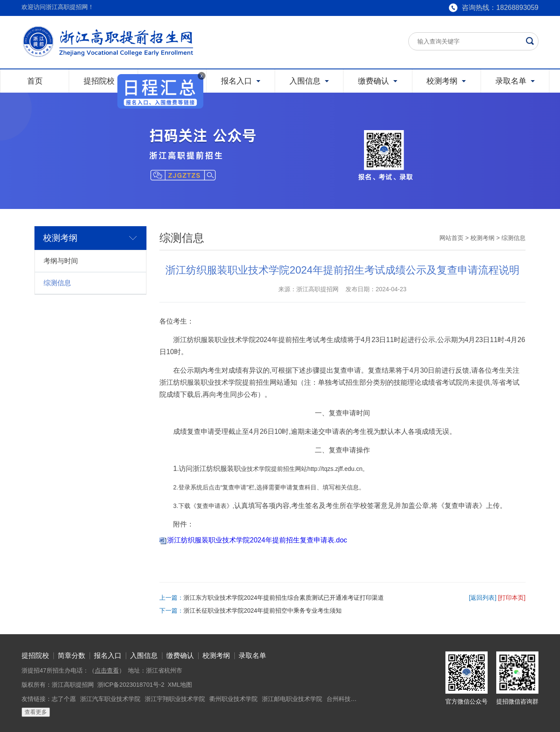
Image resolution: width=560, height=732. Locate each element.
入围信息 (144, 656)
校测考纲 (482, 238)
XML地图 (180, 685)
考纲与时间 (61, 261)
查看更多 (36, 712)
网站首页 (451, 238)
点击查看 (107, 670)
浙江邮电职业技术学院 (292, 699)
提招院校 (35, 656)
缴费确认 (180, 656)
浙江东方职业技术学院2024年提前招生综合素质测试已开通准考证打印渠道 (284, 598)
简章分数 (72, 656)
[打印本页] (512, 598)
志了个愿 (64, 699)
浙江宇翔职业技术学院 (175, 699)
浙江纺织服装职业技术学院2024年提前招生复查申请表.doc (257, 540)
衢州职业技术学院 (233, 699)
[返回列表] (483, 598)
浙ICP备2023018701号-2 (131, 685)
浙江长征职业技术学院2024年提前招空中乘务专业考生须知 (263, 611)
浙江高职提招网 (73, 685)
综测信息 (57, 283)
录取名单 (252, 656)
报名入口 (108, 656)
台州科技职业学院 (351, 699)
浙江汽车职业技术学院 (110, 699)
